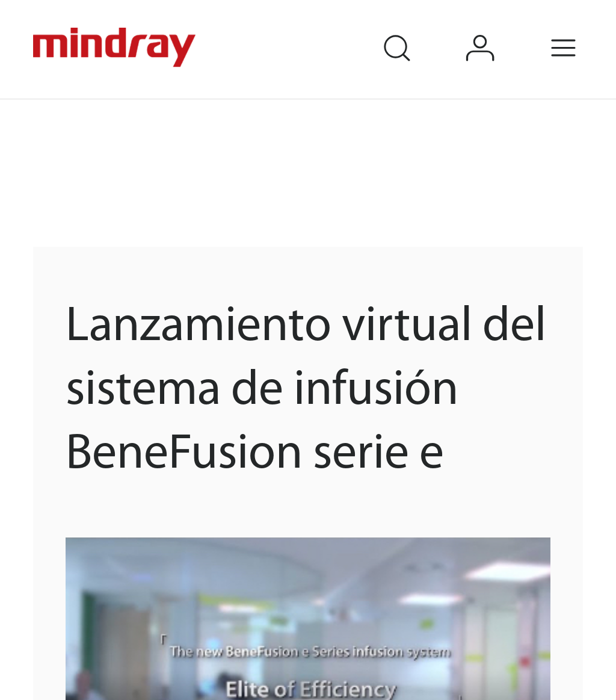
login (498, 32)
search (414, 32)
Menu (581, 32)
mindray (116, 48)
